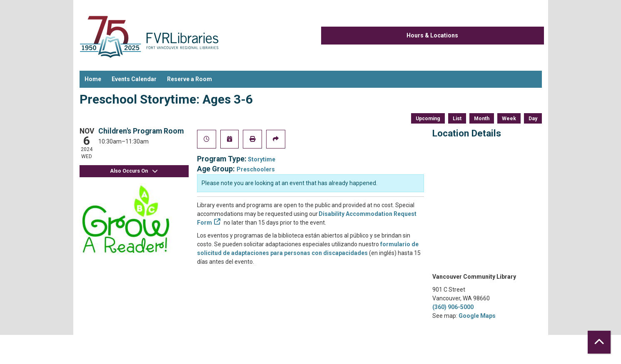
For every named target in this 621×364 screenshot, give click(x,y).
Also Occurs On (134, 171)
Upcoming (428, 119)
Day (533, 119)
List (457, 119)
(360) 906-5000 (453, 307)
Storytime (262, 159)
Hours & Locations (432, 35)
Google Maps (477, 316)
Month (482, 119)
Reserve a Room (190, 79)
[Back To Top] (599, 342)
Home (93, 79)
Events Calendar (134, 79)
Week (509, 119)
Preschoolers (256, 169)
